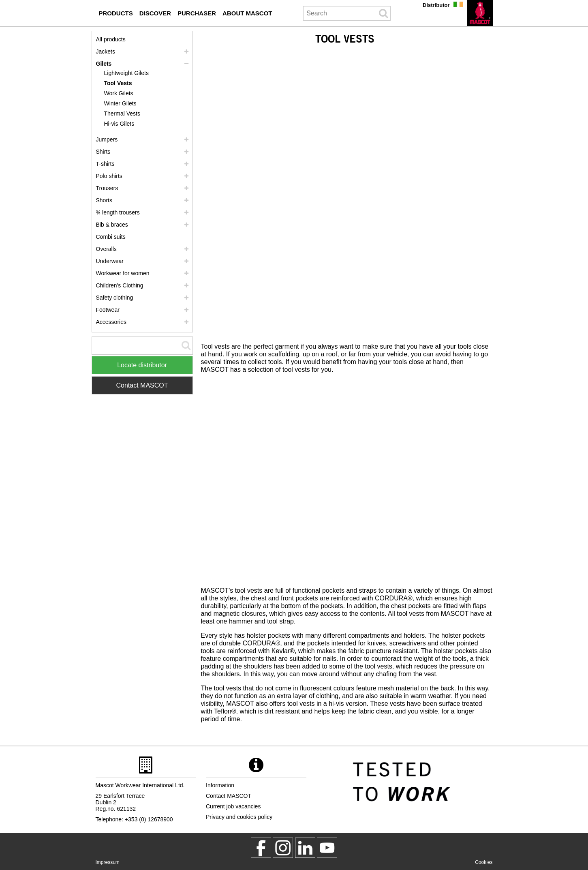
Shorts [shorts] (104, 200)
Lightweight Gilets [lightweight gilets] (127, 73)
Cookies (484, 862)
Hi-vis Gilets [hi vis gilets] (119, 124)
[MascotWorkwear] (261, 848)
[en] (480, 13)
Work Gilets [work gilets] (119, 93)
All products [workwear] (111, 39)
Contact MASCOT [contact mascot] (229, 796)
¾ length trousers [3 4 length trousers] (118, 212)
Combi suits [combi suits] (111, 237)
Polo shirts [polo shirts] (109, 176)
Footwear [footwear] (108, 310)
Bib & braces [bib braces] (112, 225)
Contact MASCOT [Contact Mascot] (142, 385)
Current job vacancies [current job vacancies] (233, 806)
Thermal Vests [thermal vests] (122, 114)
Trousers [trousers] (107, 188)
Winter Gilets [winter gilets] (120, 103)
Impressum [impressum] (108, 862)
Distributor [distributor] (436, 5)
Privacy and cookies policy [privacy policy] (239, 817)
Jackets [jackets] (106, 51)
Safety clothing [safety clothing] (115, 298)
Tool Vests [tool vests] (118, 83)
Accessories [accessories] (111, 322)
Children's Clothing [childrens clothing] (120, 285)
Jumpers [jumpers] (107, 139)
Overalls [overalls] (106, 249)
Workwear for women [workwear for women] (123, 273)
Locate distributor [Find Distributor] (142, 365)
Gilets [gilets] (104, 64)
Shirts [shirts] (103, 152)
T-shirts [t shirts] (105, 164)
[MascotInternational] (327, 848)
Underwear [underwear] (110, 261)
